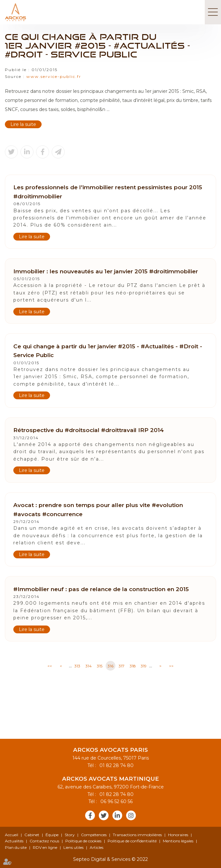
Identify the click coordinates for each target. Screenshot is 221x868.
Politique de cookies (83, 841)
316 (110, 666)
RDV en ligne (45, 847)
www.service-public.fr (54, 76)
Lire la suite (23, 124)
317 (122, 666)
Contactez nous (44, 841)
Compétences (94, 835)
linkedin (117, 815)
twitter (104, 815)
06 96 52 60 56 (115, 801)
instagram (131, 815)
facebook (90, 815)
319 (144, 666)
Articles (97, 847)
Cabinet (32, 835)
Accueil (12, 835)
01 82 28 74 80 (115, 765)
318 (133, 666)
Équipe (52, 835)
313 (77, 666)
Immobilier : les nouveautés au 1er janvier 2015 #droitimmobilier (106, 271)
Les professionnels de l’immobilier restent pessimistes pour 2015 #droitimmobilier (108, 192)
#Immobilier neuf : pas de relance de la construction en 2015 (101, 589)
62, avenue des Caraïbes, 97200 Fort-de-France (111, 787)
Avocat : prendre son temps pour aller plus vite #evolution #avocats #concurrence (98, 509)
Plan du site (16, 847)
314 (89, 666)
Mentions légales (178, 841)
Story (70, 835)
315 (100, 666)
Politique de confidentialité (132, 841)
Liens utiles (73, 847)
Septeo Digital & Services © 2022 (110, 859)
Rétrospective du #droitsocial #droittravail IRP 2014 (89, 430)
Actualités (14, 841)
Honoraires (178, 835)
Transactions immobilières (137, 835)
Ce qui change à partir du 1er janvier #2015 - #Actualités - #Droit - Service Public (108, 351)
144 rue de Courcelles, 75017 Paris (111, 758)
